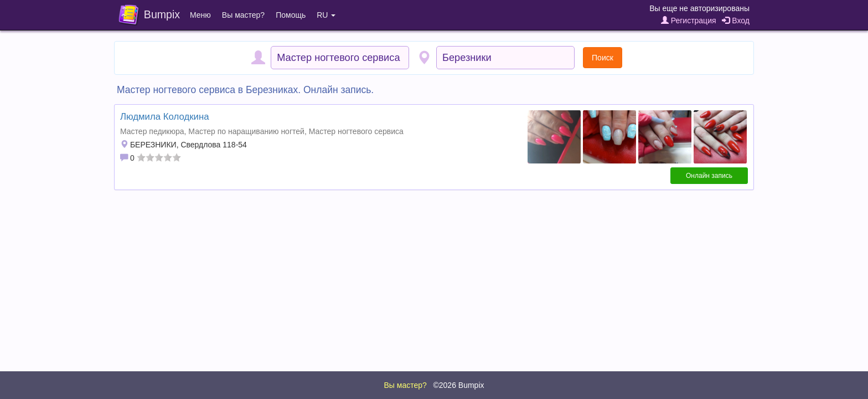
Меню (200, 15)
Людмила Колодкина (165, 117)
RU (326, 15)
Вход (736, 21)
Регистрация (689, 21)
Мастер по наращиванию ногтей (246, 131)
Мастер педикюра (152, 131)
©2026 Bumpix (458, 385)
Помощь (291, 15)
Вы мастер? (243, 15)
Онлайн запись (709, 176)
